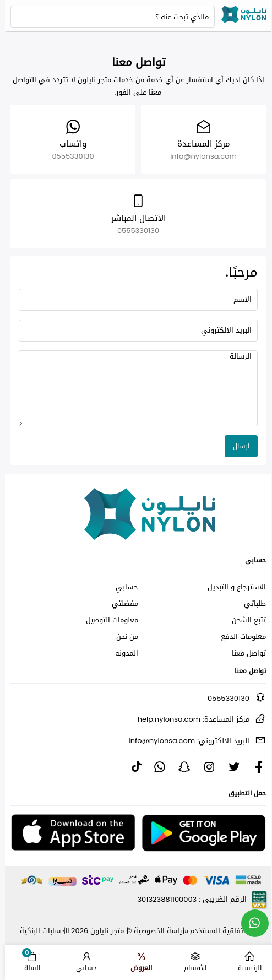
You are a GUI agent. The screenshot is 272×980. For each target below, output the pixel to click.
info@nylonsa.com (184, 741)
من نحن (122, 637)
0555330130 (224, 698)
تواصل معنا (244, 653)
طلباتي (250, 604)
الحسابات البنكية (40, 931)
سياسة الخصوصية (156, 931)
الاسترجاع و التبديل (232, 587)
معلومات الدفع (238, 637)
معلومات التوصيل (107, 620)
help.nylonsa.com (189, 719)
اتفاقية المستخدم (213, 931)
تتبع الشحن (244, 620)
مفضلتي (120, 604)
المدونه (122, 653)
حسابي (122, 587)
